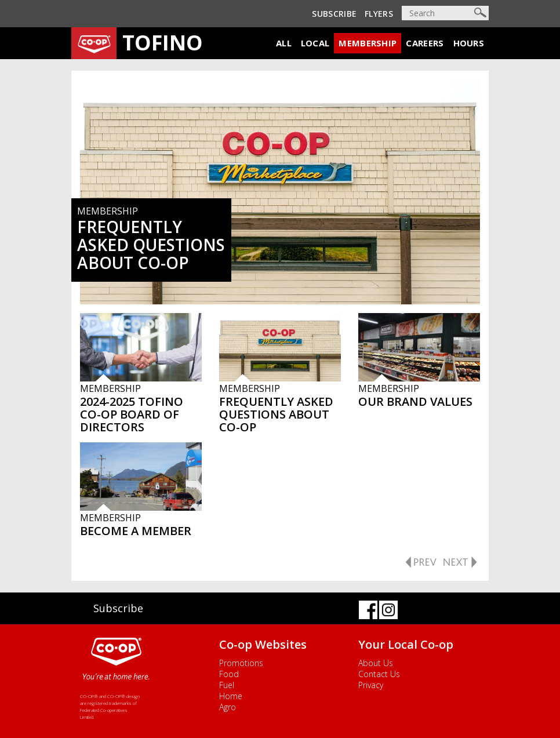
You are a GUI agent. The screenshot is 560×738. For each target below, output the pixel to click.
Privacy (371, 685)
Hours (469, 43)
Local (315, 43)
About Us (376, 663)
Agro (228, 707)
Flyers (379, 14)
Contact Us (379, 674)
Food (229, 674)
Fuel (227, 685)
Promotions (241, 663)
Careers (425, 43)
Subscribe (334, 14)
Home (231, 696)
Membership (368, 43)
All (284, 43)
